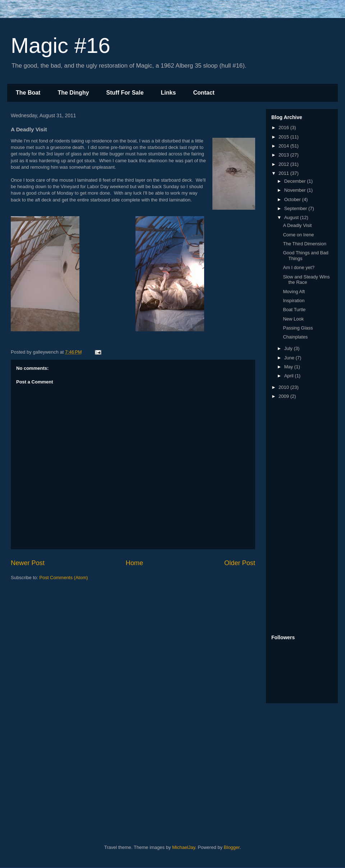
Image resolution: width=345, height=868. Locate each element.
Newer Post (28, 563)
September (296, 208)
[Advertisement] (147, 772)
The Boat (28, 93)
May (289, 367)
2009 (284, 396)
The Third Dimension (304, 244)
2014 (284, 146)
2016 (284, 128)
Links (169, 93)
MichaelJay (184, 847)
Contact (204, 93)
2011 (284, 173)
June (290, 358)
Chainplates (295, 337)
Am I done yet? (298, 267)
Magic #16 (61, 46)
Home (135, 563)
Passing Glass (298, 328)
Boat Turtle (294, 310)
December (296, 181)
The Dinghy (73, 93)
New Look (293, 319)
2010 (284, 387)
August (292, 217)
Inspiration (294, 301)
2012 (284, 164)
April (290, 376)
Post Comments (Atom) (64, 578)
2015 (284, 137)
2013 (284, 155)
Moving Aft (294, 292)
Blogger (232, 847)
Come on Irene (298, 235)
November (296, 190)
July (289, 348)
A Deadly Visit (297, 225)
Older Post (240, 563)
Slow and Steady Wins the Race (306, 280)
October (293, 199)
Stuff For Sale (125, 93)
